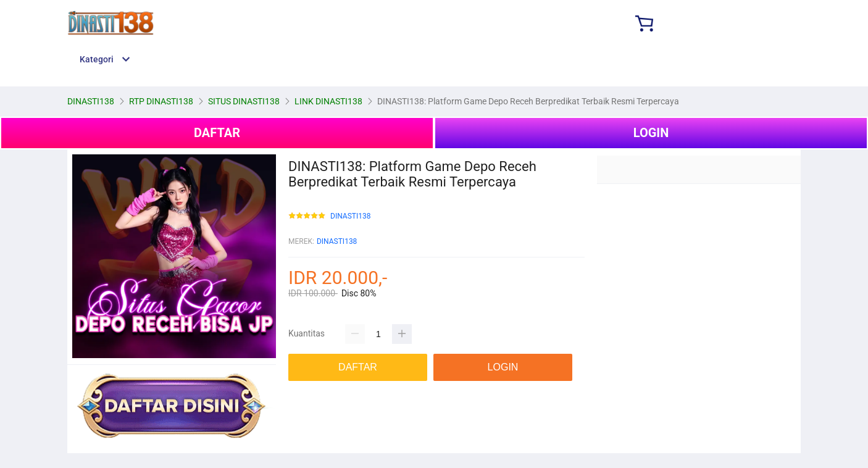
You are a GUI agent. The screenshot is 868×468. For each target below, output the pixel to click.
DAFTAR (217, 133)
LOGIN (651, 133)
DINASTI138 (350, 216)
